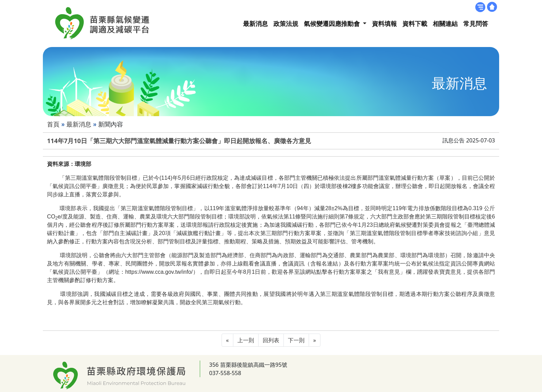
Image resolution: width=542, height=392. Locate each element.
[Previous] (227, 340)
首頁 (53, 124)
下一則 (296, 340)
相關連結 (445, 24)
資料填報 (384, 24)
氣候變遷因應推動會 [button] (333, 24)
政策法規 (286, 24)
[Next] (315, 340)
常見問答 (476, 24)
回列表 (271, 340)
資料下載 (415, 24)
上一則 (246, 340)
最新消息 (255, 24)
